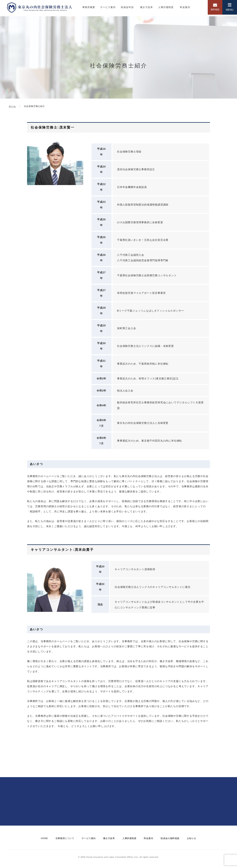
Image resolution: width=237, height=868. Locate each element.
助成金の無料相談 (172, 838)
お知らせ (194, 838)
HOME (42, 838)
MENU (230, 7)
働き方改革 (146, 7)
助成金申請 (127, 7)
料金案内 (185, 7)
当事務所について (63, 838)
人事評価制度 (166, 7)
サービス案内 (108, 7)
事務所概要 (89, 7)
